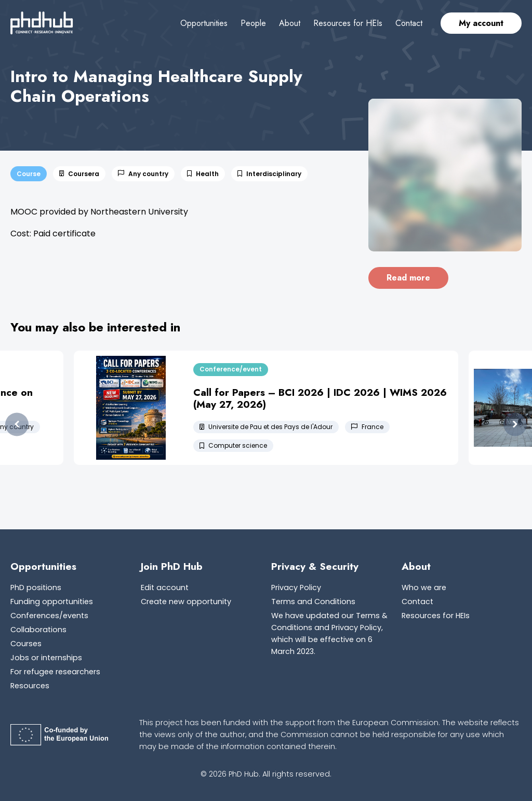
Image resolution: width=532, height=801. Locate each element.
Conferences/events (49, 616)
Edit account (165, 588)
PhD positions (36, 588)
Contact (409, 23)
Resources (30, 686)
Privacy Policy (296, 588)
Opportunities (204, 23)
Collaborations (38, 630)
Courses (26, 644)
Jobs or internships (46, 658)
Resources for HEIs (348, 23)
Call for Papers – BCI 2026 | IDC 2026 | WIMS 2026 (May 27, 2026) (320, 398)
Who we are (424, 588)
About (290, 23)
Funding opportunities (52, 602)
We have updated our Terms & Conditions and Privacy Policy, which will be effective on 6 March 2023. (329, 633)
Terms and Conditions (313, 602)
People (253, 23)
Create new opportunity (186, 602)
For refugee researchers (55, 672)
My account (481, 23)
